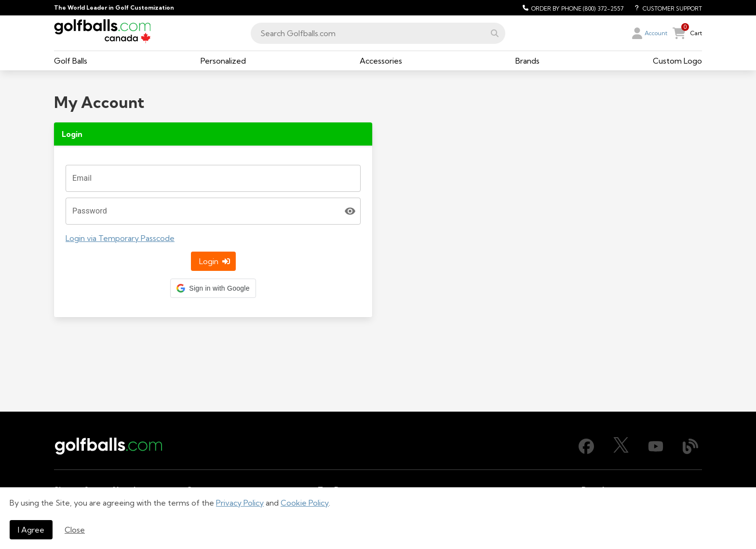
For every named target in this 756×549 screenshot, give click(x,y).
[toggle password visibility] (350, 141)
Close (75, 530)
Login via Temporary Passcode (120, 168)
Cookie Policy (305, 503)
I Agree (31, 530)
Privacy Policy (240, 503)
